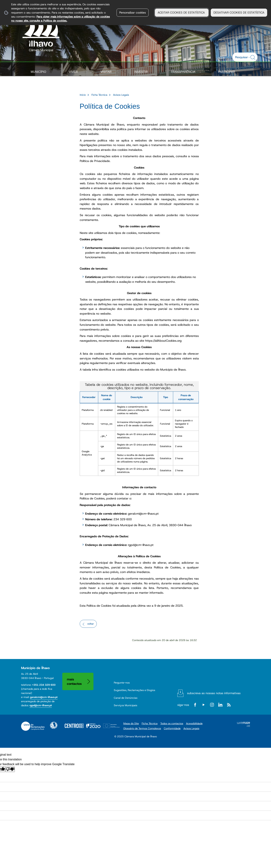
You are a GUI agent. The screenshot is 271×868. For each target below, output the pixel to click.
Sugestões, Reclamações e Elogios (134, 690)
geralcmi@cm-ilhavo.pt (44, 697)
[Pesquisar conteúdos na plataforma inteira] (253, 57)
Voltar (91, 624)
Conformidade (172, 728)
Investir (141, 72)
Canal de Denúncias (126, 698)
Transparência (183, 72)
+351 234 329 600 (44, 685)
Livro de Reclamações (33, 726)
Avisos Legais (121, 95)
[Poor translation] (10, 769)
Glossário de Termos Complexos (142, 728)
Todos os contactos (172, 723)
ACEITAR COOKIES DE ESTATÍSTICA (182, 13)
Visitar (106, 72)
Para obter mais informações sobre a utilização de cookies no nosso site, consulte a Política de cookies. (60, 19)
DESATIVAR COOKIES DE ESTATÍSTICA (239, 13)
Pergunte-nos (122, 683)
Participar (227, 72)
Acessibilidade (54, 725)
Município (38, 72)
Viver (73, 72)
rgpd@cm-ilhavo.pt (41, 705)
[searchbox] (243, 57)
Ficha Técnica (99, 95)
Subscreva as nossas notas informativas (214, 693)
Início (83, 95)
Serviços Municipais (126, 705)
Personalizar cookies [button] (133, 13)
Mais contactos (74, 681)
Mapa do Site (131, 723)
